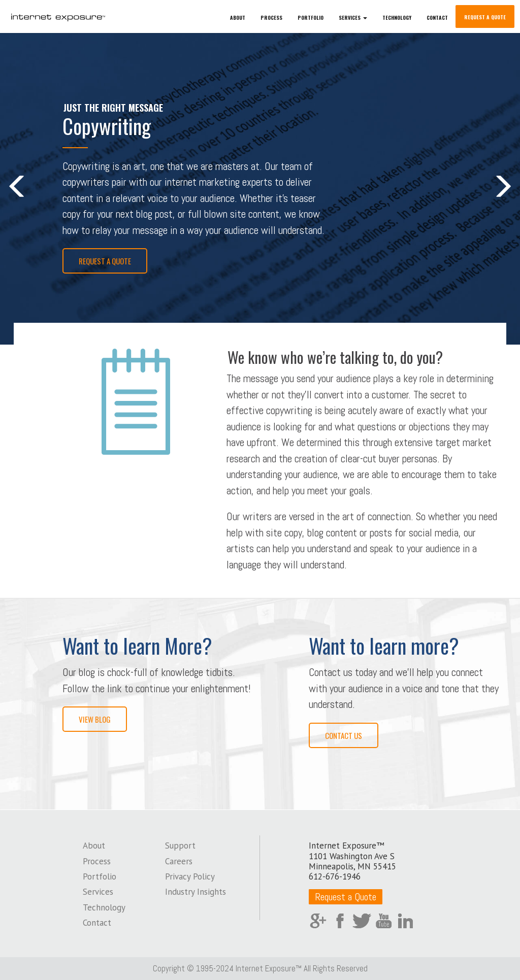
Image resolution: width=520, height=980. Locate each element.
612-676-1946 (335, 876)
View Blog (95, 719)
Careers (179, 861)
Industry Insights (196, 892)
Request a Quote (485, 17)
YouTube (384, 921)
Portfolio (311, 18)
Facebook (340, 921)
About (238, 18)
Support (180, 846)
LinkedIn (405, 921)
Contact (437, 18)
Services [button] (353, 18)
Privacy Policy (190, 876)
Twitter (362, 921)
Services (98, 892)
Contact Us (344, 735)
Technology (397, 18)
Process (271, 18)
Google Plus (318, 921)
